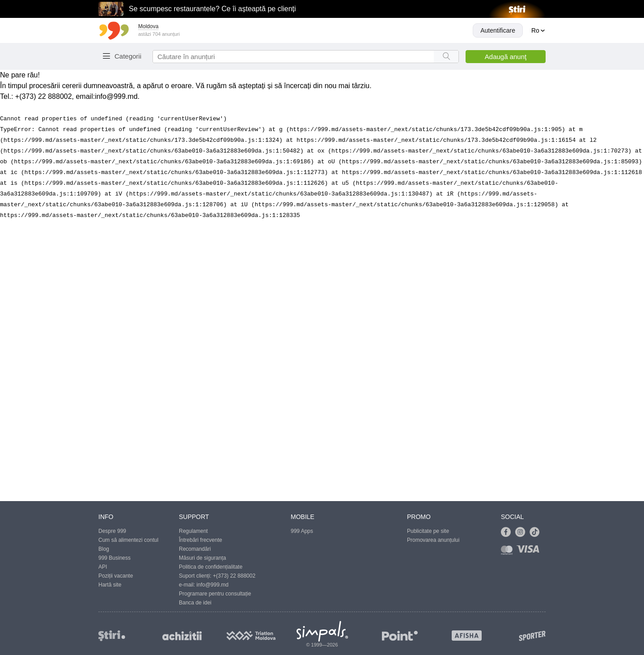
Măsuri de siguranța (202, 558)
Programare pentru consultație (215, 594)
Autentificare (498, 30)
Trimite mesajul (152, 182)
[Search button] (446, 57)
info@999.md (212, 585)
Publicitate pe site (428, 531)
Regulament (193, 531)
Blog (104, 549)
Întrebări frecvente (201, 540)
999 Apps (302, 531)
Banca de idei (195, 603)
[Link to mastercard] (508, 552)
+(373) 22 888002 (234, 576)
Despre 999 (112, 531)
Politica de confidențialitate (211, 567)
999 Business (114, 558)
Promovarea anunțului (433, 540)
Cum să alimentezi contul (128, 540)
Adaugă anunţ (506, 57)
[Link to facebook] (508, 532)
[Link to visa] (530, 552)
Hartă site (110, 585)
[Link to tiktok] (537, 532)
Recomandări (195, 549)
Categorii (128, 56)
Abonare (122, 217)
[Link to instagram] (522, 532)
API (103, 567)
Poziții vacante (116, 576)
